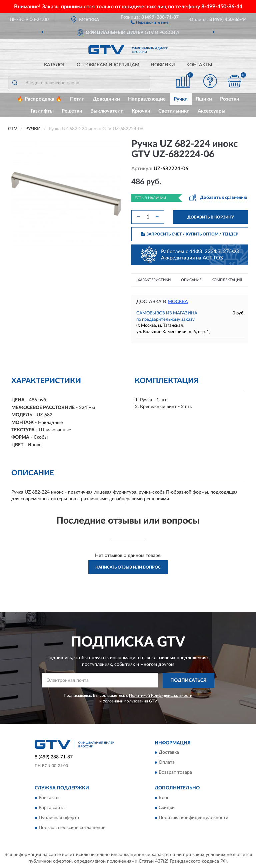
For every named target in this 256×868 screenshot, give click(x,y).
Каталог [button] (55, 65)
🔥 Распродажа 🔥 (39, 99)
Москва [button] (178, 302)
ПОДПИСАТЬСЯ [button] (188, 680)
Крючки (141, 111)
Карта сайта (52, 808)
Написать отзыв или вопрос (128, 567)
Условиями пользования (125, 701)
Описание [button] (191, 280)
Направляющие (147, 99)
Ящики (204, 99)
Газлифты (42, 111)
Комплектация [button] (227, 280)
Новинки (163, 65)
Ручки (181, 99)
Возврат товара (175, 773)
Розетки (230, 99)
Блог (164, 798)
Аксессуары (211, 111)
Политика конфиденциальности (193, 818)
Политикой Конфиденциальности (161, 695)
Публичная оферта (59, 818)
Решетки (72, 111)
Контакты (199, 65)
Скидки (167, 808)
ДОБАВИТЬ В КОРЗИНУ (211, 217)
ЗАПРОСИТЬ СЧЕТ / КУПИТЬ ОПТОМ (190, 234)
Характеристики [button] (154, 280)
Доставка (169, 753)
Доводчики (106, 99)
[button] (149, 22)
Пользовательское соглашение (72, 828)
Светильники (174, 111)
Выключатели (107, 111)
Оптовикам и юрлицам (108, 65)
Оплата (167, 763)
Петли (77, 99)
